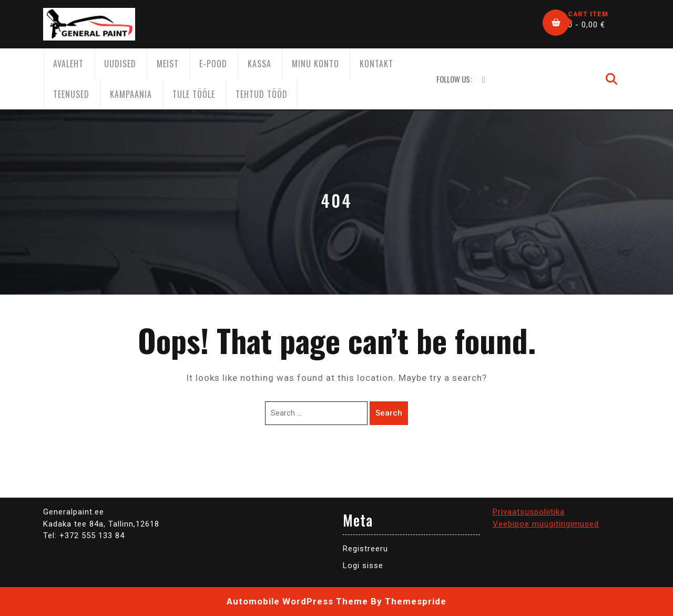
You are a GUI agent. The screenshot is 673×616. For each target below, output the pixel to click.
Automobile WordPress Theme (297, 601)
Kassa (259, 64)
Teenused (71, 94)
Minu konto (315, 64)
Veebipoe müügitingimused (546, 524)
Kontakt (376, 64)
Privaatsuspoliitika (529, 512)
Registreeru (365, 549)
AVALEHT (68, 64)
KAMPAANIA (131, 94)
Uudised (120, 64)
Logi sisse (363, 565)
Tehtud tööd (262, 94)
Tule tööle (194, 94)
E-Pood (213, 64)
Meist (168, 64)
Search (389, 413)
